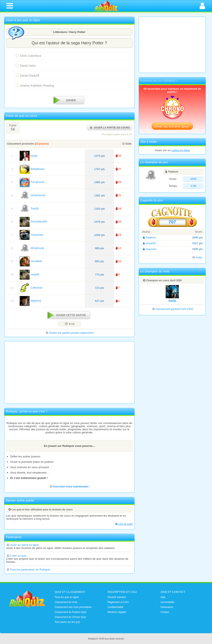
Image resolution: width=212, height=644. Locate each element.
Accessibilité (167, 602)
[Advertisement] (69, 372)
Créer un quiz (16, 556)
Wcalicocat (32, 248)
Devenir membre (117, 597)
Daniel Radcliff (27, 75)
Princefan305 (33, 222)
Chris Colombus (28, 55)
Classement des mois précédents (73, 607)
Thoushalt (31, 235)
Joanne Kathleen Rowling (34, 85)
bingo (29, 156)
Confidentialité (116, 607)
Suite (127, 144)
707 (172, 222)
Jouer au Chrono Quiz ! (172, 126)
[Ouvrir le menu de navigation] (10, 6)
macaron (149, 249)
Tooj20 (29, 208)
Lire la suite (124, 524)
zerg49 (29, 274)
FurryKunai (32, 182)
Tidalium (171, 172)
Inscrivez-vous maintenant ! (69, 486)
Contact (165, 612)
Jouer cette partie (67, 315)
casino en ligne (181, 150)
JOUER (65, 100)
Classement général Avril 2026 (172, 309)
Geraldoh (31, 261)
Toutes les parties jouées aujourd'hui (69, 333)
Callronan (31, 288)
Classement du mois (66, 602)
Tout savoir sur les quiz (67, 622)
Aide (163, 597)
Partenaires (167, 607)
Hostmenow (33, 195)
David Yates (25, 65)
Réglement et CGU (118, 602)
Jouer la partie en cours (109, 128)
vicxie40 (149, 243)
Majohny (30, 301)
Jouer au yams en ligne (22, 545)
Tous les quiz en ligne (67, 597)
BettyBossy (32, 169)
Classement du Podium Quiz (70, 612)
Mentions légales (117, 612)
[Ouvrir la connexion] (202, 6)
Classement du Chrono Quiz (70, 617)
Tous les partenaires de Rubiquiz (28, 570)
